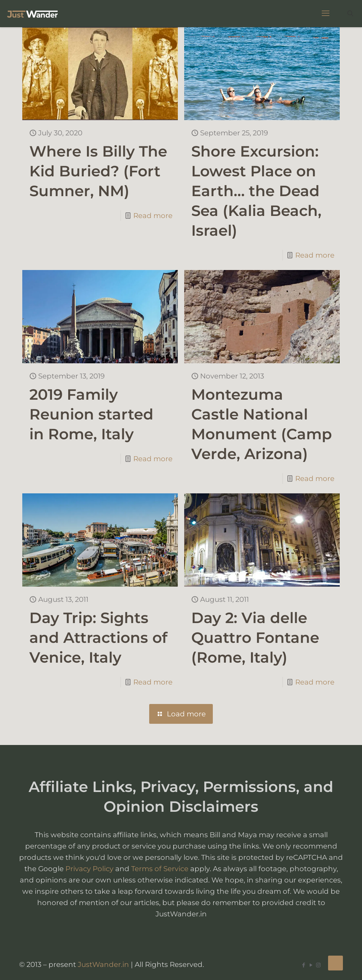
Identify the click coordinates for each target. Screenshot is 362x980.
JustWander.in (103, 964)
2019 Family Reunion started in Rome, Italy (91, 414)
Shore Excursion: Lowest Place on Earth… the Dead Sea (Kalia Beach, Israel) (256, 191)
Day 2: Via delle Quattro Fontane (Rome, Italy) (255, 638)
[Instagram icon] (318, 965)
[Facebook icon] (303, 965)
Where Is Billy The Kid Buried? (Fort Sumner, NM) (98, 171)
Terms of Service (160, 869)
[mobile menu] (326, 13)
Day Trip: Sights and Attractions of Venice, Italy (98, 638)
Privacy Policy (89, 869)
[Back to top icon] (335, 963)
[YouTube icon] (311, 965)
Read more (153, 216)
